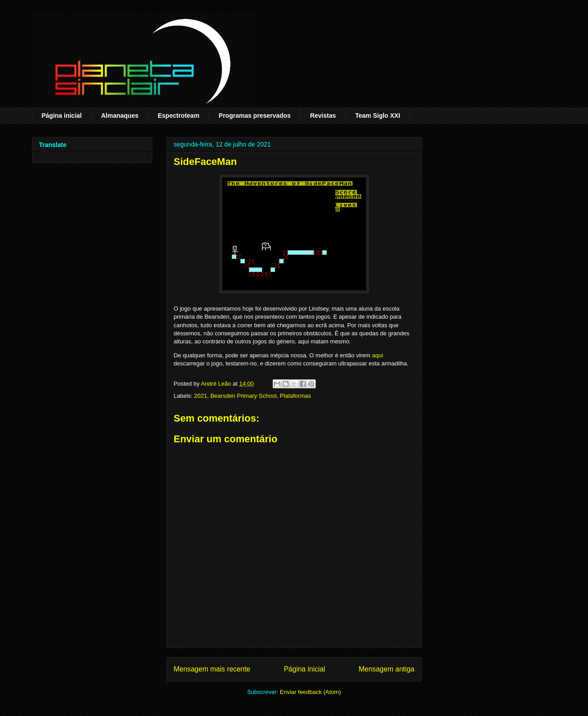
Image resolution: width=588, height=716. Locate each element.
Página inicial (62, 116)
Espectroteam (179, 116)
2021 (201, 396)
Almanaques (120, 116)
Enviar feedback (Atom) (310, 692)
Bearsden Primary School (243, 396)
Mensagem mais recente (212, 669)
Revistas (323, 116)
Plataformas (295, 396)
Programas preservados (255, 116)
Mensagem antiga (387, 669)
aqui (378, 355)
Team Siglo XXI (378, 116)
